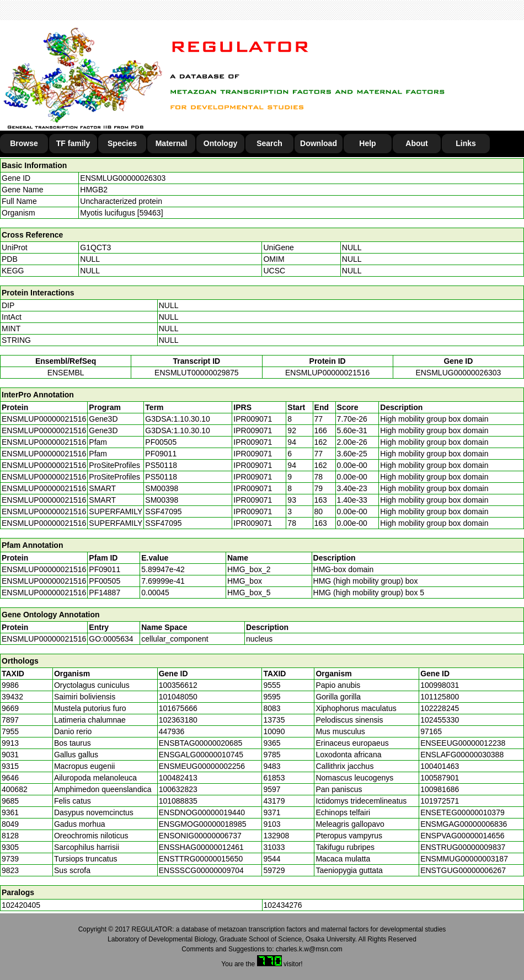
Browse (24, 143)
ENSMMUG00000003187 (464, 859)
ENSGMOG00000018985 (203, 824)
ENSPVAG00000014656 (462, 836)
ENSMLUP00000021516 (327, 373)
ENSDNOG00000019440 (202, 812)
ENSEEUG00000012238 (463, 743)
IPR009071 (253, 419)
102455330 (440, 720)
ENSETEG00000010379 (462, 812)
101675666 (178, 708)
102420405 (21, 905)
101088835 (178, 801)
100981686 (440, 789)
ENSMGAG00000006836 (464, 824)
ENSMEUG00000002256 (202, 766)
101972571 (440, 801)
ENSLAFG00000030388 (462, 755)
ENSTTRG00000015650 (201, 859)
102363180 (178, 720)
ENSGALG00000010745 (201, 755)
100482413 (178, 778)
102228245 (440, 708)
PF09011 (105, 569)
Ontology (220, 143)
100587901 (440, 778)
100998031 (440, 685)
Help (367, 143)
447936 (172, 731)
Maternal (172, 143)
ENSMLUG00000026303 (123, 178)
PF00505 (105, 581)
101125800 (440, 697)
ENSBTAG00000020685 (201, 743)
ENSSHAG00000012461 (201, 847)
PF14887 (105, 593)
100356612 (178, 685)
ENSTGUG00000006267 (463, 870)
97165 (431, 731)
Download (319, 143)
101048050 (178, 697)
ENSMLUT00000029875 (197, 373)
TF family (73, 143)
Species (122, 143)
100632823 (178, 789)
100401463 (440, 766)
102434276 (283, 905)
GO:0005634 (111, 639)
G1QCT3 (95, 247)
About (416, 143)
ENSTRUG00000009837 (463, 847)
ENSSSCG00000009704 (201, 870)
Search (269, 143)
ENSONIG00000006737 (200, 836)
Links (466, 143)
